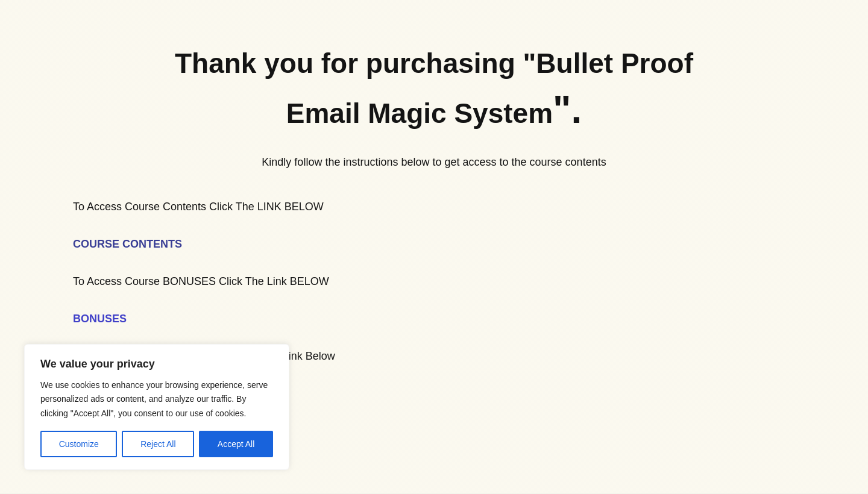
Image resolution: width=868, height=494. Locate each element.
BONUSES (100, 319)
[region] (157, 407)
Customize (79, 444)
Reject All (158, 444)
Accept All (236, 444)
